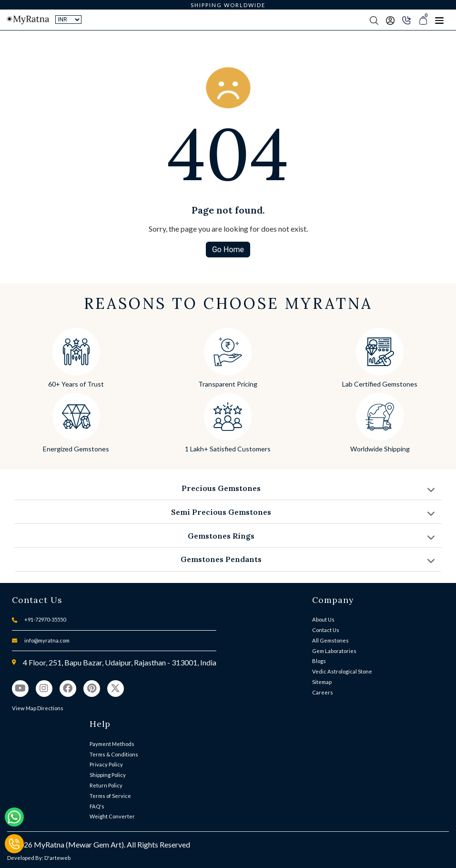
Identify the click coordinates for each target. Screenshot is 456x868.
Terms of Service (110, 796)
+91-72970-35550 (45, 619)
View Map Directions (38, 708)
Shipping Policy (108, 775)
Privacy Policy (106, 764)
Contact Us (326, 630)
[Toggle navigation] (439, 20)
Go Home (228, 250)
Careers (323, 692)
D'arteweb (57, 858)
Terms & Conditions (114, 754)
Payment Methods (112, 744)
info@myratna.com (47, 640)
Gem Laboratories (334, 651)
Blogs (319, 661)
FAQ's (97, 806)
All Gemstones (330, 640)
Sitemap (322, 682)
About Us (323, 619)
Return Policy (106, 785)
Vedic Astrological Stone (342, 671)
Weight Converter (112, 816)
